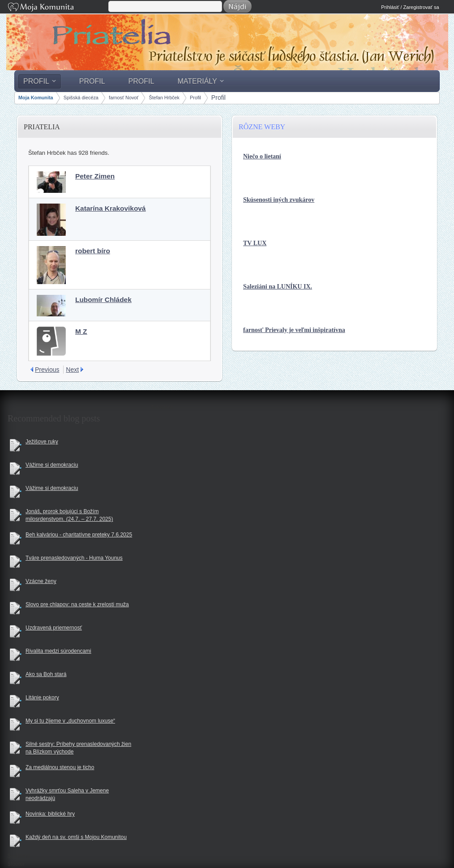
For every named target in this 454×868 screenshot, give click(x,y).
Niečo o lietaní (262, 156)
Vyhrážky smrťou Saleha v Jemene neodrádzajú (67, 794)
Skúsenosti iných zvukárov (279, 200)
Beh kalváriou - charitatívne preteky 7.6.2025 (79, 535)
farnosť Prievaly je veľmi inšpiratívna (294, 330)
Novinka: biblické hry (50, 814)
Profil (195, 98)
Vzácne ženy (41, 581)
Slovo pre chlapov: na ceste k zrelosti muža (77, 604)
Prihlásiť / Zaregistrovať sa (410, 7)
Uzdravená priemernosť (54, 628)
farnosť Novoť (124, 98)
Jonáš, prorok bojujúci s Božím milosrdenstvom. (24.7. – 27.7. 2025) (69, 515)
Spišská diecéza (81, 98)
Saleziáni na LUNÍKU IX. (278, 287)
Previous (47, 370)
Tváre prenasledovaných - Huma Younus (74, 558)
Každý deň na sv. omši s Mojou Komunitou (76, 837)
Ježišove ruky (42, 442)
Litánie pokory (42, 698)
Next (72, 370)
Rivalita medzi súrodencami (58, 651)
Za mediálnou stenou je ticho (60, 767)
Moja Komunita (57, 8)
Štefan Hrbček (164, 98)
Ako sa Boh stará (46, 674)
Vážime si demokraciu (52, 465)
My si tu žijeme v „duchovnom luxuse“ (70, 721)
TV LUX (255, 243)
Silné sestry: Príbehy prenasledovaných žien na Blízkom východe (78, 748)
